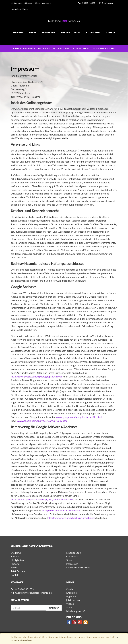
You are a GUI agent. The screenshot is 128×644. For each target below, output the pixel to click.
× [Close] (117, 637)
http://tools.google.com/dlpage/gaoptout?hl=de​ (37, 376)
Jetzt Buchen (92, 32)
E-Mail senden (106, 3)
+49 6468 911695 (87, 3)
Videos (77, 49)
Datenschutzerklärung (20, 9)
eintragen (54, 608)
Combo (16, 49)
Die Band (18, 32)
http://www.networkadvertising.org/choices (71, 518)
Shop (37, 3)
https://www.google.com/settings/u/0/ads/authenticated (42, 499)
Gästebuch (29, 3)
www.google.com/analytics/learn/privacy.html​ (42, 421)
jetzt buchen (61, 49)
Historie (65, 32)
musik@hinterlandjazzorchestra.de (31, 593)
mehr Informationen (24, 640)
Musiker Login (17, 3)
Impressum (46, 3)
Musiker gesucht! (104, 49)
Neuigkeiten (48, 32)
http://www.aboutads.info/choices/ (61, 510)
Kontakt (110, 32)
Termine (32, 32)
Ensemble (29, 49)
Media (77, 32)
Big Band (44, 49)
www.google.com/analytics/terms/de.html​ (79, 417)
